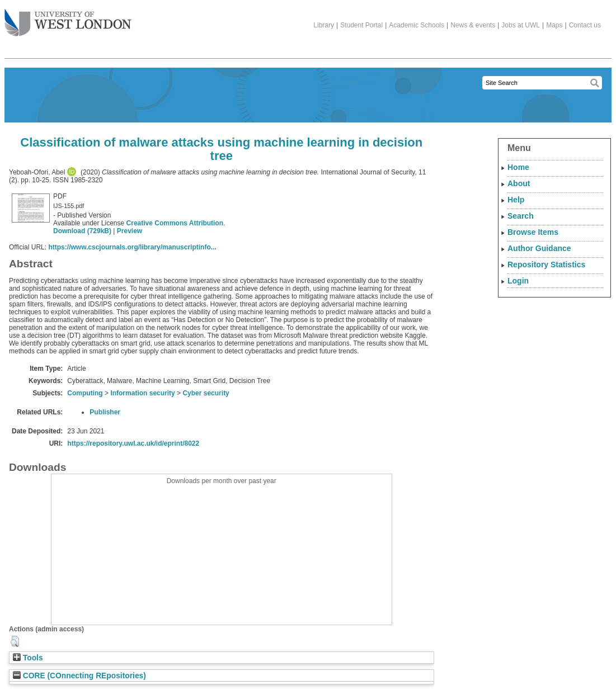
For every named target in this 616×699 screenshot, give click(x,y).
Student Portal (361, 25)
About (519, 183)
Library (324, 25)
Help (516, 200)
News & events (473, 25)
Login (518, 281)
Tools (28, 658)
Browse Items (533, 232)
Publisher (105, 412)
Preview (130, 231)
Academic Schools (417, 25)
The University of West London (68, 18)
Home (518, 167)
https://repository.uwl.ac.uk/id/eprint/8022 (133, 443)
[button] (15, 641)
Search (521, 216)
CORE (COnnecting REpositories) (79, 676)
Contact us (585, 25)
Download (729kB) (82, 231)
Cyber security (206, 393)
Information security (142, 393)
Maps (554, 25)
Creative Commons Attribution (175, 223)
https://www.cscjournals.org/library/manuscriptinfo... (132, 247)
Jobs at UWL (521, 25)
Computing (85, 393)
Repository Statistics (546, 265)
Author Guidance (539, 248)
